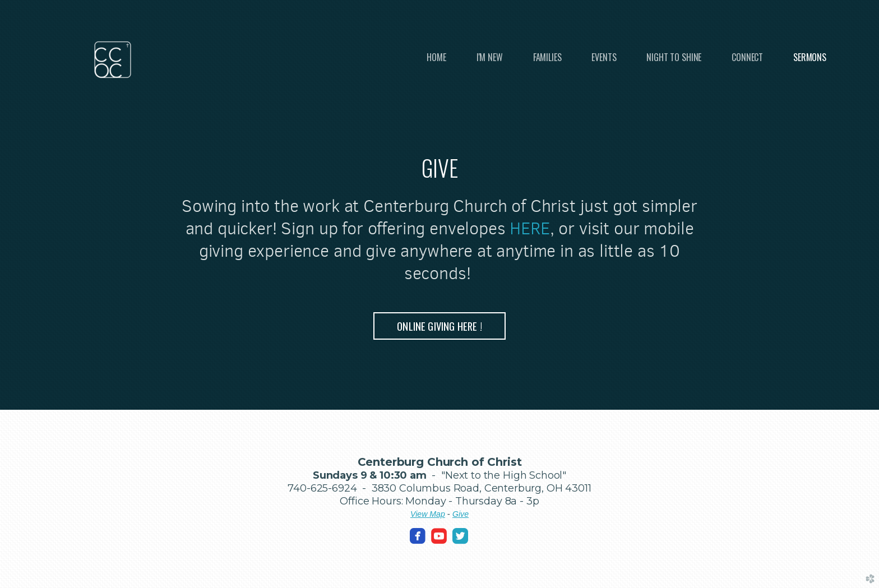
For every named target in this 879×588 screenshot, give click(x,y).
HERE (529, 228)
